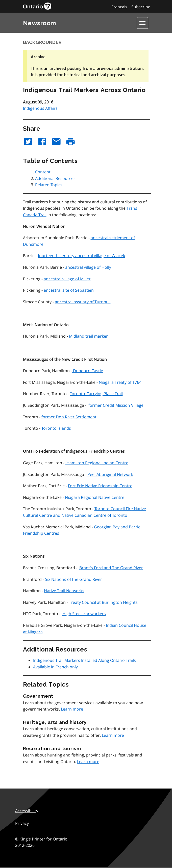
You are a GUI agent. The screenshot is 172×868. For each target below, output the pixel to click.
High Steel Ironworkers (84, 614)
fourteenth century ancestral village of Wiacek (81, 256)
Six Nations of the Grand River (73, 579)
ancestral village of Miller (67, 279)
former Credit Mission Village (116, 405)
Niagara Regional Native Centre (95, 497)
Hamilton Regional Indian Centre (97, 463)
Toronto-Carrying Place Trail (96, 394)
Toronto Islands (56, 428)
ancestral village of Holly (88, 267)
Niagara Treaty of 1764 (121, 382)
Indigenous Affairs (40, 108)
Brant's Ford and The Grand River (111, 568)
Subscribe (141, 7)
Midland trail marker (88, 336)
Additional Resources (55, 178)
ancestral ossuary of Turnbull (83, 302)
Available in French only (55, 667)
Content (43, 172)
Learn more (72, 709)
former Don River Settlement (69, 417)
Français (119, 7)
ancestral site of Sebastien (69, 290)
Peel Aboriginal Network (110, 474)
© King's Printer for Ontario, (42, 842)
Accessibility (27, 811)
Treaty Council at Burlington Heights (103, 602)
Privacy (22, 823)
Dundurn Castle (88, 371)
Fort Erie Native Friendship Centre (100, 486)
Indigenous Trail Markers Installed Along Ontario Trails (84, 660)
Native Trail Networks (64, 591)
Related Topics (49, 185)
